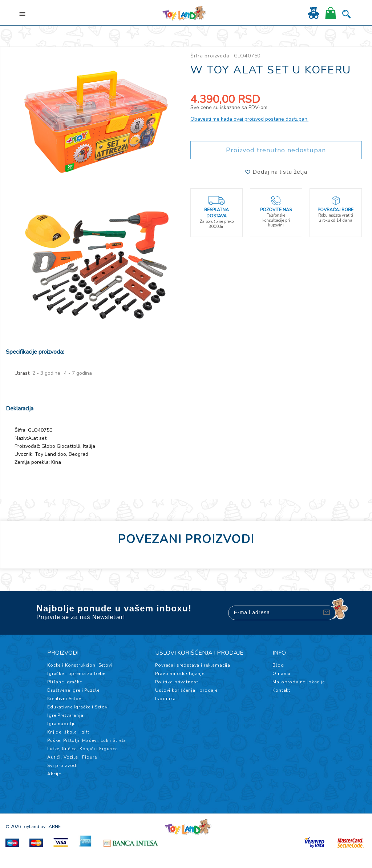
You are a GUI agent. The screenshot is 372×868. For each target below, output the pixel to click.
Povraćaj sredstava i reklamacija (193, 665)
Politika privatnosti (177, 682)
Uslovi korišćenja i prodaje (186, 690)
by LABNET (52, 827)
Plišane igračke (65, 682)
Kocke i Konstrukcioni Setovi (80, 665)
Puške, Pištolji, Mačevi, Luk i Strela (87, 740)
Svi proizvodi (62, 765)
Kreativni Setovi (65, 699)
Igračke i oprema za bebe (76, 674)
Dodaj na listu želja (276, 172)
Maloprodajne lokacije (299, 682)
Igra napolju (62, 724)
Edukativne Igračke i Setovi (78, 707)
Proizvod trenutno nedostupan (276, 150)
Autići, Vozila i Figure (72, 757)
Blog (278, 665)
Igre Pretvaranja (65, 715)
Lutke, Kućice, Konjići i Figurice (82, 749)
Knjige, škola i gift (68, 732)
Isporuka (165, 699)
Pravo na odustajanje (180, 674)
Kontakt (281, 690)
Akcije (54, 774)
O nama (282, 674)
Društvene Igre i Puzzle (73, 690)
